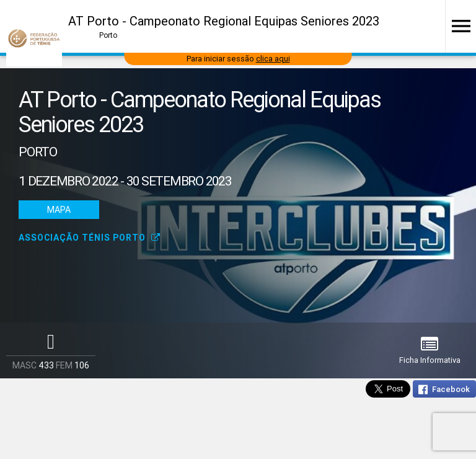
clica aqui (273, 59)
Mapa (59, 210)
